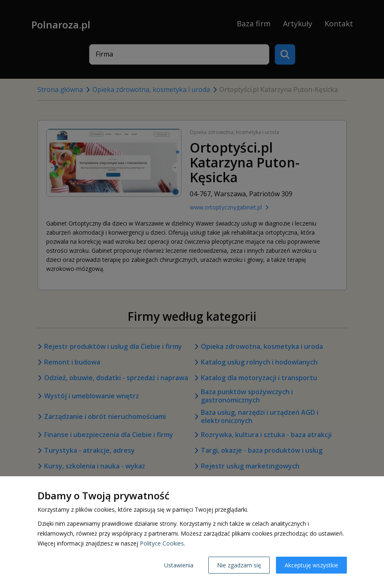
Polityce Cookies (162, 543)
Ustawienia (179, 565)
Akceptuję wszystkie (311, 565)
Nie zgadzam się (239, 565)
